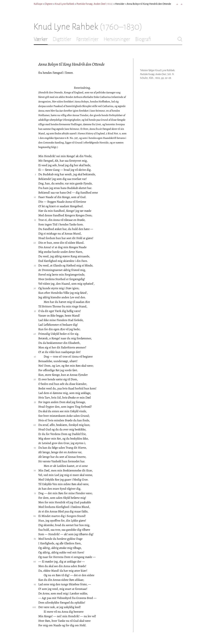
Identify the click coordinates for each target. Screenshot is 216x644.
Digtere (49, 4)
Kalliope (38, 4)
